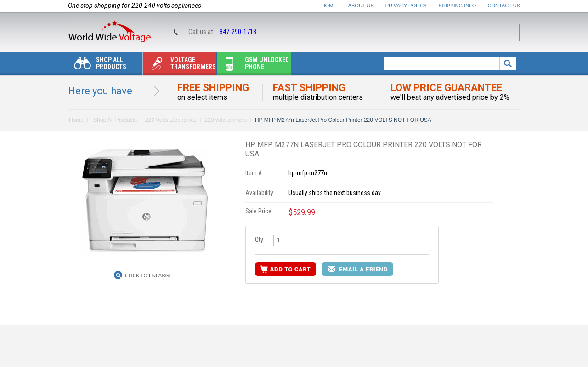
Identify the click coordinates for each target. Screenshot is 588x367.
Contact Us (504, 6)
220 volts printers (226, 120)
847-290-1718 (238, 32)
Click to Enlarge (148, 275)
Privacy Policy (406, 6)
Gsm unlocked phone (253, 66)
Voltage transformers (179, 66)
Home (329, 6)
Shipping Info (458, 6)
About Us (361, 6)
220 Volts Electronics (171, 120)
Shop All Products (97, 66)
